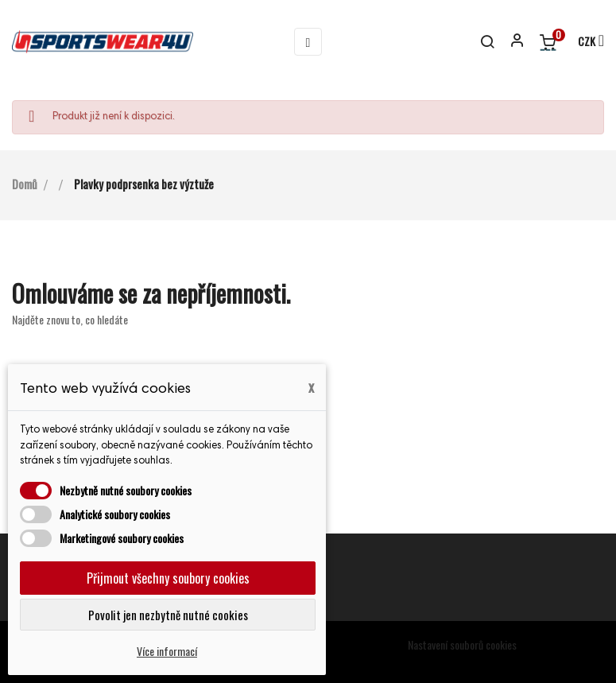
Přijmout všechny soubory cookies (168, 578)
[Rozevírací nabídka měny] (584, 42)
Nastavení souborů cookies (462, 644)
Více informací (167, 651)
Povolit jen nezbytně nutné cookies (168, 615)
